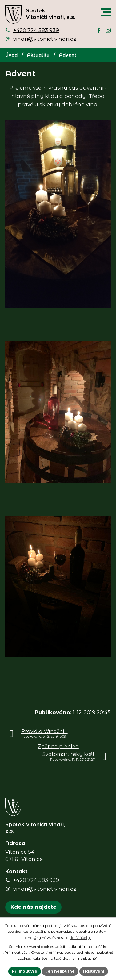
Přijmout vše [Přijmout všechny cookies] (25, 971)
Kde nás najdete (33, 907)
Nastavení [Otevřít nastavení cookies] (94, 971)
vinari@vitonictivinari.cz (45, 39)
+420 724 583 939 (36, 30)
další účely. (80, 938)
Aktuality (38, 55)
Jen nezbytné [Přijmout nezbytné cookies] (60, 971)
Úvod (11, 55)
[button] (106, 12)
